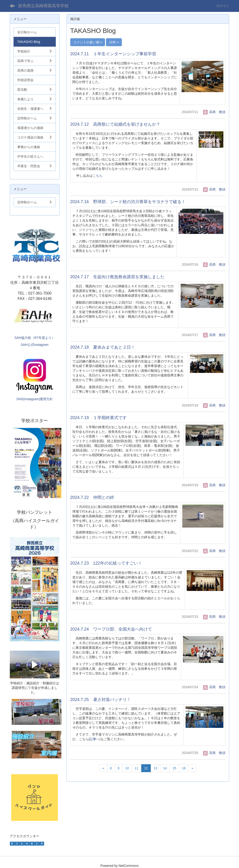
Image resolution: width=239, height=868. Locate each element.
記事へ (95, 739)
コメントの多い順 (88, 42)
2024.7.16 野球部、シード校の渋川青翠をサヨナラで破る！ (128, 202)
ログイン (223, 6)
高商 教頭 (214, 112)
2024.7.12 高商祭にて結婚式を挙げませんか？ (115, 124)
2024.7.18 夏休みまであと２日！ (103, 347)
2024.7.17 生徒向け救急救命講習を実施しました (117, 277)
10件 (114, 42)
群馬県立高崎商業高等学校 (43, 6)
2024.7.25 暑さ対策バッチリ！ (101, 700)
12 (146, 768)
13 (155, 768)
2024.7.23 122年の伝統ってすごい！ (106, 563)
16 (184, 768)
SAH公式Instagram (35, 345)
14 (165, 768)
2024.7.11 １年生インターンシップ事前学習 (113, 54)
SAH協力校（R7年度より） (35, 338)
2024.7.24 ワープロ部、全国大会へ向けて (111, 629)
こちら (98, 176)
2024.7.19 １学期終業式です (98, 418)
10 (127, 768)
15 (174, 768)
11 (137, 768)
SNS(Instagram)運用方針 (35, 399)
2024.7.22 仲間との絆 (92, 497)
